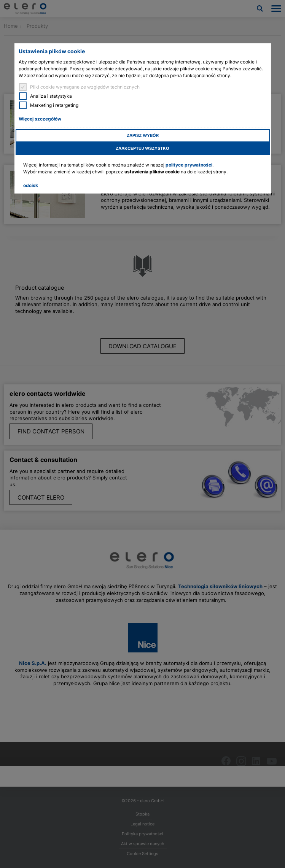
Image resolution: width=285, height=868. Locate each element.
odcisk (31, 185)
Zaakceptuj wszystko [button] (142, 148)
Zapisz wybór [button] (143, 136)
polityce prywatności (189, 165)
